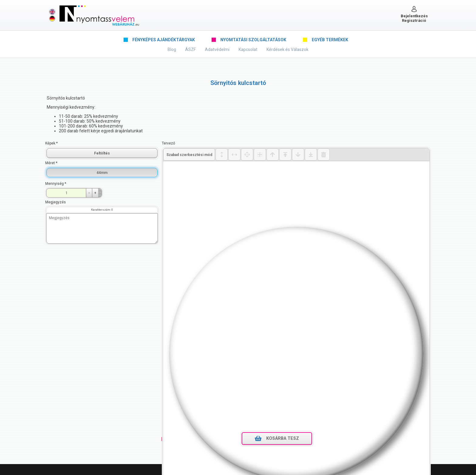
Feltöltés (102, 153)
